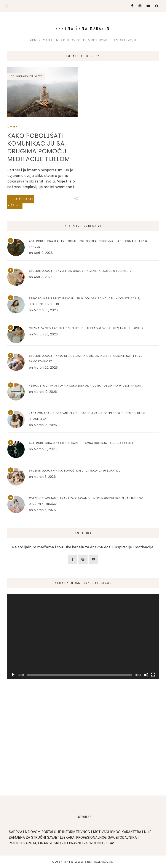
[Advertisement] (83, 752)
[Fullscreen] (153, 675)
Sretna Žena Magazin (83, 28)
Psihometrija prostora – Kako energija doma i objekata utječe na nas (85, 386)
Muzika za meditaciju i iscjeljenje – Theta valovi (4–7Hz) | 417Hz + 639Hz (86, 328)
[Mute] (146, 675)
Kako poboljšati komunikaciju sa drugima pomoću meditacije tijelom (39, 147)
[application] (83, 637)
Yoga (13, 127)
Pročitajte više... (21, 202)
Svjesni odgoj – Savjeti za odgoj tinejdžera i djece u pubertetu (80, 271)
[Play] (13, 675)
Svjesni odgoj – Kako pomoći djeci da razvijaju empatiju (75, 471)
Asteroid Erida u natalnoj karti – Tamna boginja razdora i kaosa (81, 443)
